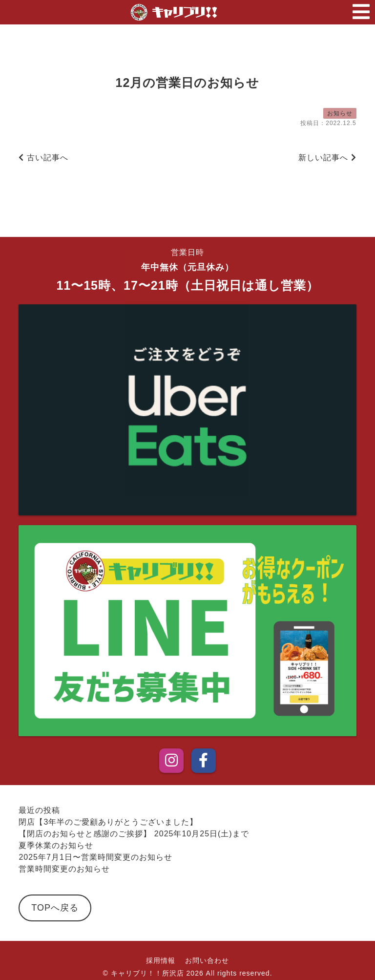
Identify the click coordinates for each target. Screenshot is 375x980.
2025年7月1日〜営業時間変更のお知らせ (95, 857)
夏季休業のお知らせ (56, 845)
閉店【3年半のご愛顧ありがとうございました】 (108, 822)
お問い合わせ (207, 960)
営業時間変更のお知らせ (64, 869)
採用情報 (161, 960)
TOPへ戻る (55, 908)
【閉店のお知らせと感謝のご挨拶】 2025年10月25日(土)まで (134, 834)
